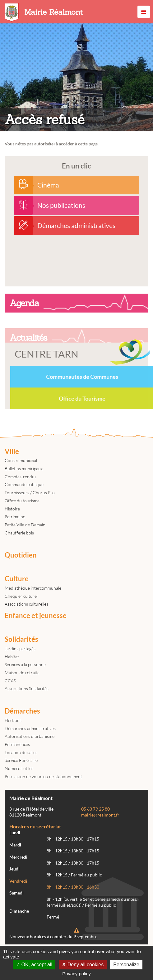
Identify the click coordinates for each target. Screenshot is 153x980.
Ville (12, 451)
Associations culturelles (26, 604)
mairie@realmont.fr (100, 815)
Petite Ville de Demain (25, 525)
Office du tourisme (22, 501)
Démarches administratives (30, 728)
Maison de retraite (22, 673)
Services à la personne (25, 664)
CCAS (10, 681)
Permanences (17, 744)
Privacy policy (76, 974)
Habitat (12, 657)
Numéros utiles (19, 768)
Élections (13, 720)
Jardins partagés (20, 648)
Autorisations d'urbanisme (30, 736)
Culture (17, 579)
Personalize (126, 965)
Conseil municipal (21, 460)
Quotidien (21, 555)
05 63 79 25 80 (95, 809)
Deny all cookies (83, 965)
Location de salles (21, 752)
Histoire (12, 509)
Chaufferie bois (19, 533)
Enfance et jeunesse (36, 616)
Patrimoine (15, 517)
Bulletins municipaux (24, 468)
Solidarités (21, 639)
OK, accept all (34, 965)
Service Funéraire (21, 760)
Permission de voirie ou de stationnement (43, 776)
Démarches (22, 711)
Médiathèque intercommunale (33, 588)
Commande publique (24, 484)
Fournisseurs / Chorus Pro (30, 492)
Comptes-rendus (21, 477)
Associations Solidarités (27, 688)
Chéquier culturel (21, 596)
